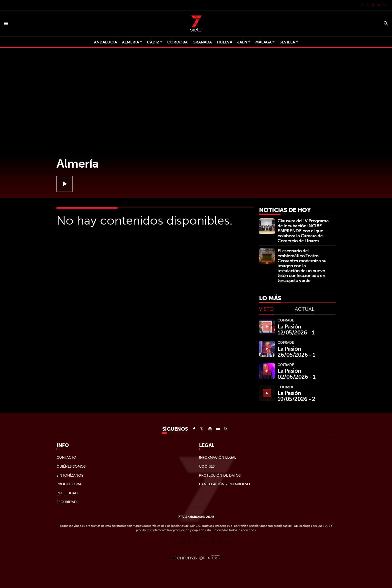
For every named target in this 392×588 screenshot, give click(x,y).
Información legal (218, 457)
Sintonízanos (70, 475)
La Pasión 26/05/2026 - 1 (296, 352)
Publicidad (67, 493)
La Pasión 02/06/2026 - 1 (296, 374)
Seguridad (67, 502)
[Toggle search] (386, 23)
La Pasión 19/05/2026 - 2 (296, 396)
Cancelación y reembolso (224, 484)
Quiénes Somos (71, 466)
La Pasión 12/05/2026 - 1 (296, 329)
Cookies (207, 466)
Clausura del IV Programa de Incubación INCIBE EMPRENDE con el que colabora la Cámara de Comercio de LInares (303, 231)
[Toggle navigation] (6, 23)
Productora (69, 484)
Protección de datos (220, 475)
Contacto (66, 457)
